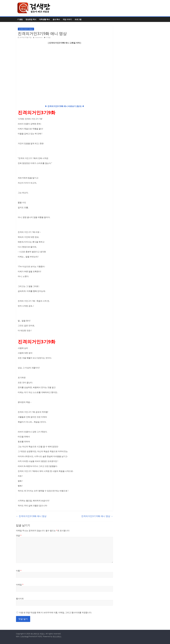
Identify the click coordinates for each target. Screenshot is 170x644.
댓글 (19, 535)
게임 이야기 (67, 19)
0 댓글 (47, 37)
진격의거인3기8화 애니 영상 (31, 516)
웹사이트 (20, 599)
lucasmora (39, 37)
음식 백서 (56, 19)
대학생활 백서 (44, 19)
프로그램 (78, 19)
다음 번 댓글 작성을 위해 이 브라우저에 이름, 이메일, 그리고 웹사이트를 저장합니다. (55, 612)
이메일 (20, 585)
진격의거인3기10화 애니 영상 (97, 516)
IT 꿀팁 (20, 19)
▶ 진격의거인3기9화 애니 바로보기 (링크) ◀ (64, 106)
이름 (19, 571)
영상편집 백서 (31, 19)
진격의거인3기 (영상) (26, 29)
